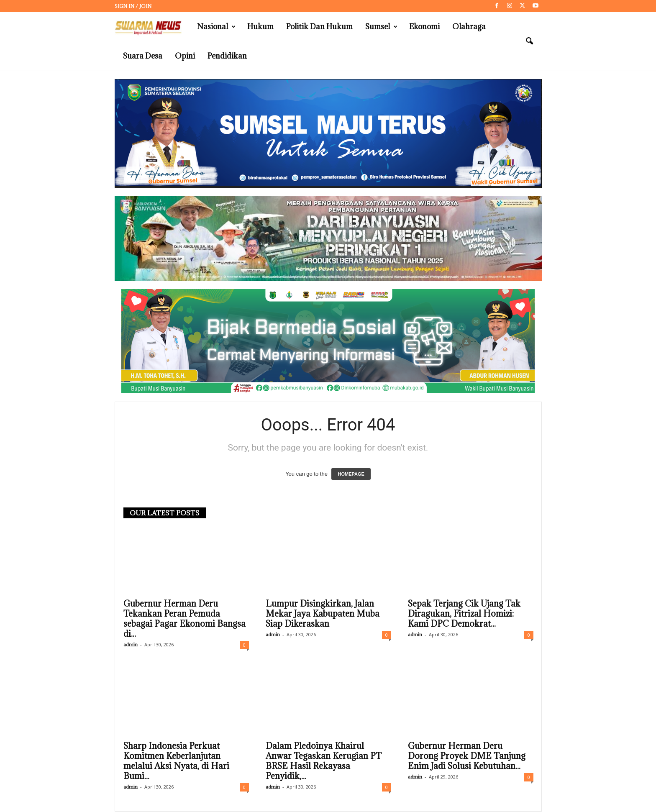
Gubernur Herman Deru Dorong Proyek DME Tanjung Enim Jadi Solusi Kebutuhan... (467, 756)
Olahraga (469, 27)
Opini (185, 56)
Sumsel (381, 27)
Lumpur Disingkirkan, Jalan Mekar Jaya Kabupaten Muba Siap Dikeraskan (323, 614)
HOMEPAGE (351, 474)
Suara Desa (143, 56)
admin (131, 645)
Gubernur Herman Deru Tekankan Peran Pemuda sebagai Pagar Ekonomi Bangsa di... (184, 619)
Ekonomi (424, 27)
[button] (529, 41)
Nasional (216, 27)
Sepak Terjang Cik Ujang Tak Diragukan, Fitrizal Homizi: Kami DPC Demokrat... (464, 614)
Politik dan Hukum (319, 27)
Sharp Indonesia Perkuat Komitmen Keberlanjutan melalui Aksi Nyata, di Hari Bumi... (176, 761)
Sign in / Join (133, 6)
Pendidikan (227, 56)
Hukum (260, 27)
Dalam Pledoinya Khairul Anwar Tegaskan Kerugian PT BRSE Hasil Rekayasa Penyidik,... (324, 761)
